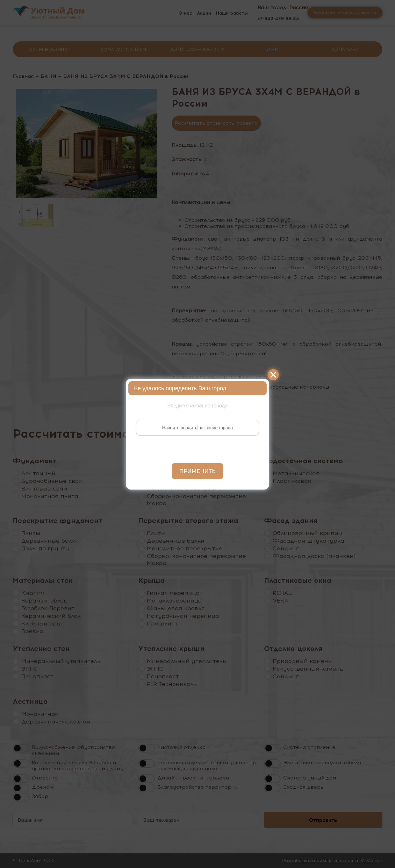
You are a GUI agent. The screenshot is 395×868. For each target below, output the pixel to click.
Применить (197, 471)
